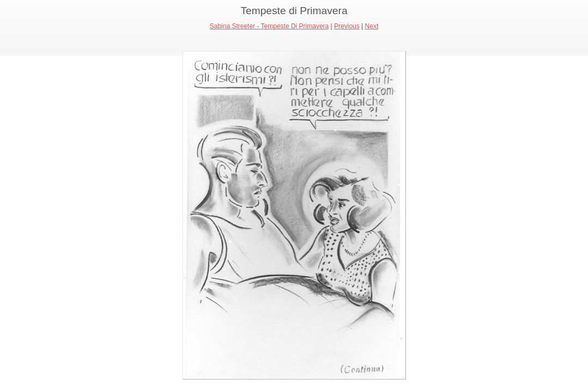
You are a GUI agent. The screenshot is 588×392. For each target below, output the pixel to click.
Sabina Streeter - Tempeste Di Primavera (269, 26)
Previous (347, 26)
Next (372, 26)
